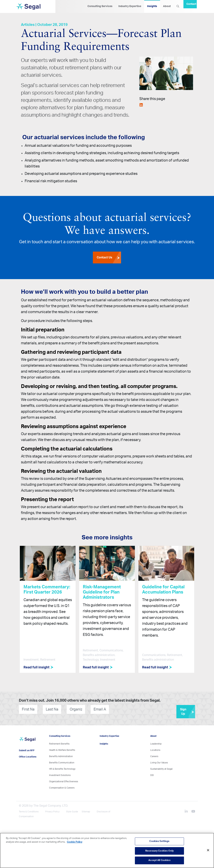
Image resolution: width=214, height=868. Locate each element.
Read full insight (40, 667)
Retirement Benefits (59, 743)
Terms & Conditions (29, 811)
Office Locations (28, 756)
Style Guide (72, 811)
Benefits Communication (62, 762)
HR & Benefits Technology (62, 768)
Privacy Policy (52, 811)
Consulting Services (100, 6)
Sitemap (86, 811)
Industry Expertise (130, 6)
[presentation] (131, 708)
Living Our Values (159, 762)
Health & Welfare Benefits (62, 749)
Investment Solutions (60, 774)
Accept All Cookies (159, 860)
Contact (191, 4)
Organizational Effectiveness (64, 780)
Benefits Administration (61, 755)
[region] (107, 850)
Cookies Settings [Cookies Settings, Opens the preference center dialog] (159, 841)
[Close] (208, 850)
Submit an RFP (27, 750)
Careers (154, 755)
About (167, 6)
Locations (155, 749)
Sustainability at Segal (161, 768)
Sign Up (188, 711)
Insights (152, 6)
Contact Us (109, 258)
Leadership (156, 743)
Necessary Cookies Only (159, 851)
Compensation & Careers (62, 787)
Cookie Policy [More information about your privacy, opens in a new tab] (75, 842)
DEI (152, 774)
